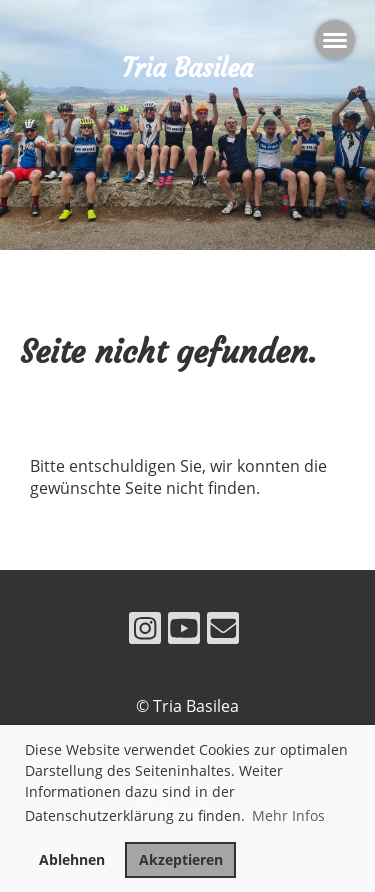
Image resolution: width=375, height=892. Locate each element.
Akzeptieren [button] (181, 859)
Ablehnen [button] (72, 859)
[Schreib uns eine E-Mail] (223, 631)
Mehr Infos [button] (288, 815)
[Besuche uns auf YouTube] (184, 631)
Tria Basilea (187, 67)
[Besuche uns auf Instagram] (145, 631)
